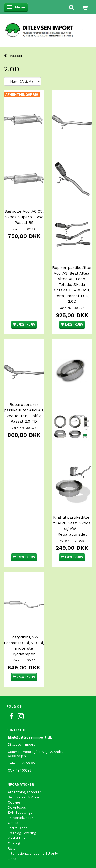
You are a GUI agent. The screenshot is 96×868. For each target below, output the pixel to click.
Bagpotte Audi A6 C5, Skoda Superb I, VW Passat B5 (24, 217)
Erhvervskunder (20, 818)
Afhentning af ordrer (24, 792)
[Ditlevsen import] (48, 28)
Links (12, 859)
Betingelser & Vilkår (24, 797)
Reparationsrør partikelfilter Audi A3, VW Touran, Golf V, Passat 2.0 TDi (24, 413)
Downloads (17, 807)
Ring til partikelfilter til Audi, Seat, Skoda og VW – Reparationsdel (72, 526)
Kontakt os (17, 838)
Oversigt (15, 843)
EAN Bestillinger (21, 813)
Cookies (14, 802)
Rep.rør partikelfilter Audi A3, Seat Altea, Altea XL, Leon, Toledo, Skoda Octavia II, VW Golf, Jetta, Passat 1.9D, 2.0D (72, 285)
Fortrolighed (18, 828)
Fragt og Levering (22, 833)
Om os (13, 823)
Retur (12, 848)
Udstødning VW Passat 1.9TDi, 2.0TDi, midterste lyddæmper (24, 646)
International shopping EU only (33, 854)
